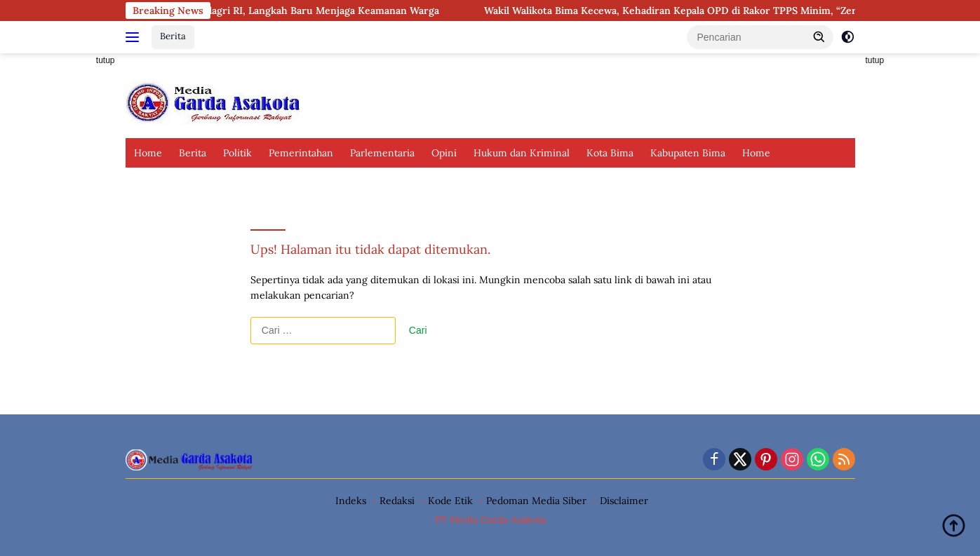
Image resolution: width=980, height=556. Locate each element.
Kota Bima (610, 153)
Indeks (351, 501)
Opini (444, 153)
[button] (819, 36)
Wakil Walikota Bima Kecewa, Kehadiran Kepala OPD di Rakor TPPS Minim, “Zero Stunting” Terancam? (734, 11)
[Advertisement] (62, 264)
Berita (173, 36)
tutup (106, 60)
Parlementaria (382, 153)
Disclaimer (624, 501)
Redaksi (397, 501)
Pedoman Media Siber (536, 501)
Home (148, 153)
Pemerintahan (301, 153)
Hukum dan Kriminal (522, 153)
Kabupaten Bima (688, 153)
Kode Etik (450, 501)
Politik (237, 153)
